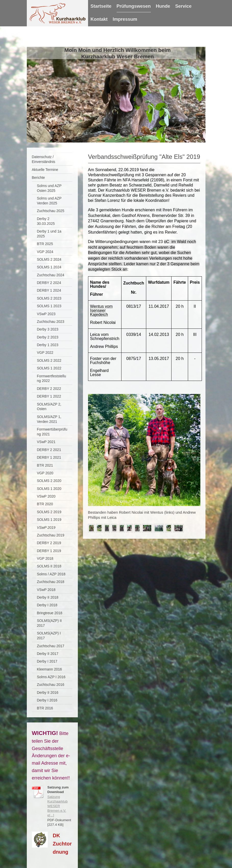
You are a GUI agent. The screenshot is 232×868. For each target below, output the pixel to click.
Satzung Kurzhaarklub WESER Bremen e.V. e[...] (58, 806)
